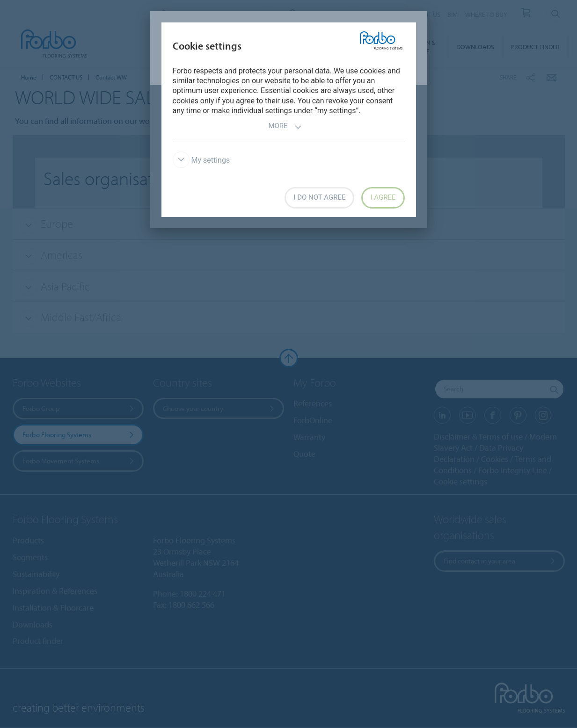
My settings (201, 160)
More (285, 127)
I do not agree (319, 197)
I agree (383, 197)
